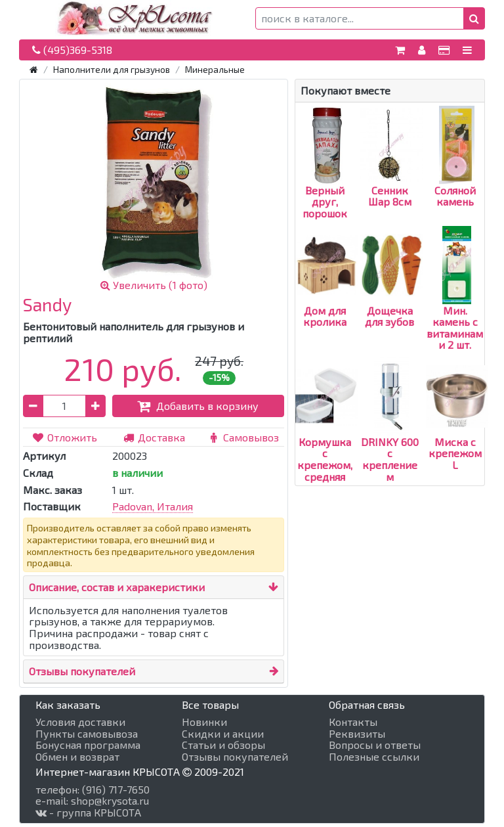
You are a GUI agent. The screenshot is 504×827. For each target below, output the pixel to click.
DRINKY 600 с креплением (390, 436)
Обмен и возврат (77, 757)
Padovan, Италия (153, 506)
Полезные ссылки (374, 757)
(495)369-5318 (72, 50)
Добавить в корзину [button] (198, 406)
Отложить (65, 437)
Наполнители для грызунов (112, 69)
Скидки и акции (223, 734)
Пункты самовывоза (87, 734)
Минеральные (215, 69)
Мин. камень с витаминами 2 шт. (455, 304)
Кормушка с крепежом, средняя (326, 436)
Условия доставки (80, 722)
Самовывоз (243, 437)
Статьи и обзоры (223, 745)
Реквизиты (357, 734)
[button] (474, 18)
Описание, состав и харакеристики (117, 587)
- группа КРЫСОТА (88, 813)
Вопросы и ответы (375, 745)
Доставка (154, 437)
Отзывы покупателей (82, 671)
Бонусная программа (88, 745)
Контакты (353, 722)
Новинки (204, 722)
